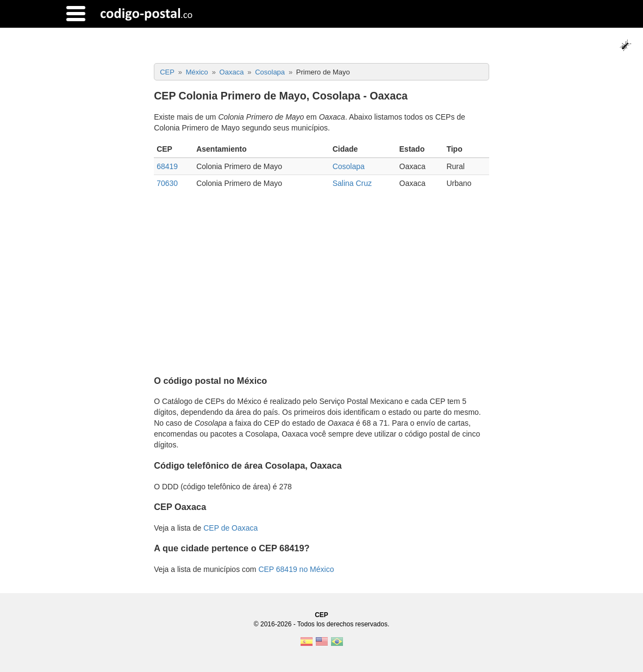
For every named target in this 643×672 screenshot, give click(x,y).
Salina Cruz (352, 183)
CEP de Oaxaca (230, 528)
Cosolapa (349, 166)
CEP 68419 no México (296, 569)
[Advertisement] (321, 278)
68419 (167, 166)
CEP (321, 615)
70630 (167, 183)
